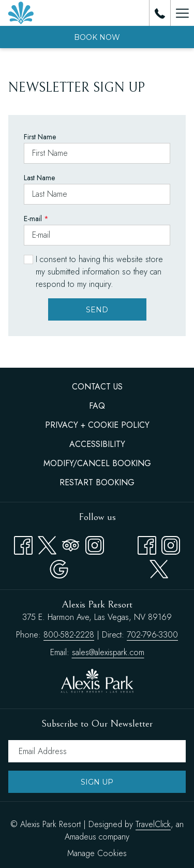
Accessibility (97, 444)
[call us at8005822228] (160, 13)
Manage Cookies (97, 853)
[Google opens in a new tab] (59, 567)
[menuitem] (97, 387)
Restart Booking (97, 482)
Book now (97, 37)
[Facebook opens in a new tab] (23, 543)
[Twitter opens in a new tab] (47, 543)
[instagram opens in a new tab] (171, 543)
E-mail (36, 219)
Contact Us (97, 387)
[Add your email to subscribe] (97, 751)
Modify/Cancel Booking (97, 463)
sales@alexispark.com (108, 652)
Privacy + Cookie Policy (97, 425)
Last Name (39, 178)
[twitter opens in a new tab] (159, 567)
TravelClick (153, 824)
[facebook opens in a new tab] (147, 543)
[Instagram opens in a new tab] (95, 543)
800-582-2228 (69, 635)
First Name (40, 137)
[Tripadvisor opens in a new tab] (71, 543)
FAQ (97, 406)
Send (97, 310)
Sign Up (97, 782)
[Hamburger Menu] (182, 13)
